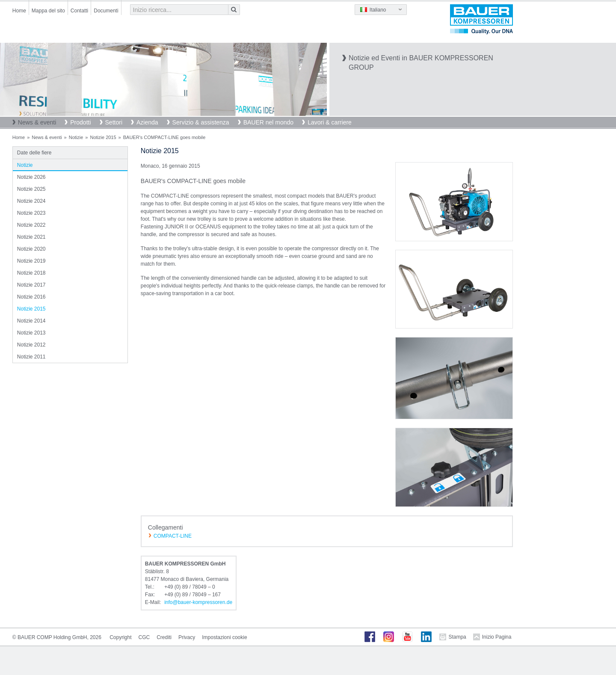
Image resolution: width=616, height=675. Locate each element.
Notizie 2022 (31, 225)
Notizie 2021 (31, 237)
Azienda (147, 122)
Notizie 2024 (31, 201)
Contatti (79, 11)
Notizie (76, 137)
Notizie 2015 (103, 137)
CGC (144, 637)
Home (19, 11)
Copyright (120, 637)
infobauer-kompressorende (198, 602)
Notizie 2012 (31, 345)
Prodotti (80, 122)
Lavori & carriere (330, 122)
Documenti (106, 11)
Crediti (164, 637)
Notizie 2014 (31, 321)
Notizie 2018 (31, 273)
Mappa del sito (48, 11)
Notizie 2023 (31, 213)
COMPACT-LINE (173, 536)
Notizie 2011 (31, 357)
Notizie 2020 (31, 249)
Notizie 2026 (31, 177)
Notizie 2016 (31, 297)
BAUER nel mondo (269, 122)
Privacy (187, 637)
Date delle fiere (34, 153)
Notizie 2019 (31, 261)
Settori (114, 122)
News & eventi (37, 122)
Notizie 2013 (31, 333)
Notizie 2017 (31, 285)
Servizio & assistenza (201, 122)
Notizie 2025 (31, 189)
